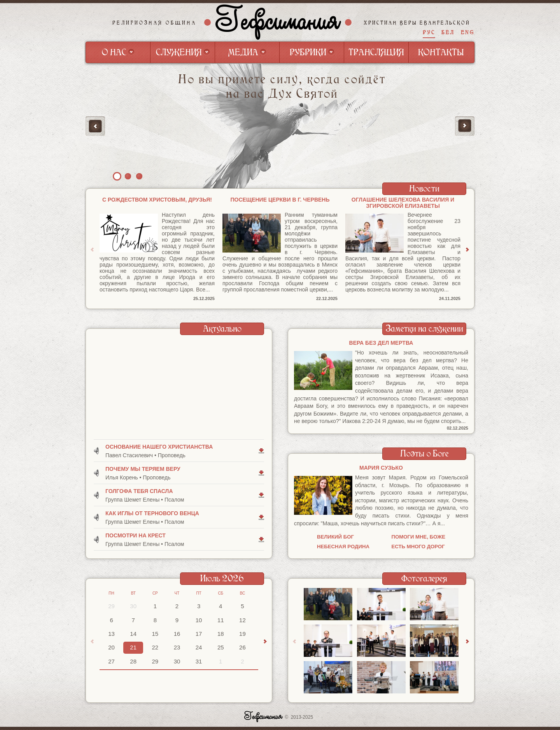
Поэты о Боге (424, 454)
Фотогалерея (424, 578)
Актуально (222, 329)
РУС (429, 32)
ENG (468, 32)
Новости (424, 189)
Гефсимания (278, 22)
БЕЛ (448, 32)
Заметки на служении (424, 329)
